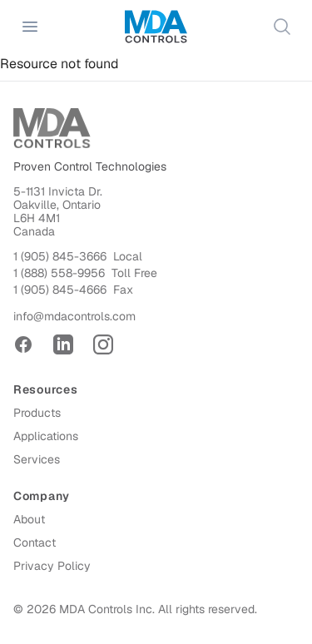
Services (37, 459)
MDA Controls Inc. (107, 609)
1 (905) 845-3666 (60, 256)
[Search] (282, 27)
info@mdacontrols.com (74, 316)
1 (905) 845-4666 (60, 290)
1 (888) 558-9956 (59, 273)
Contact (35, 542)
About (29, 519)
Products (37, 413)
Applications (46, 436)
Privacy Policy (52, 566)
